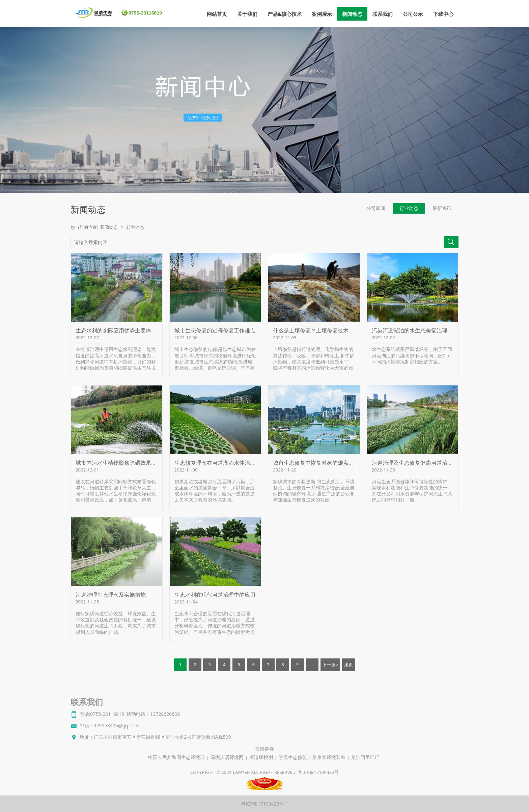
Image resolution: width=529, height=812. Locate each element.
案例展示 (322, 14)
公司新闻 (376, 208)
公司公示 (413, 14)
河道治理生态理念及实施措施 (111, 595)
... (312, 665)
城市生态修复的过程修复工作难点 (215, 330)
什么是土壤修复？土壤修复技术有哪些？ (322, 330)
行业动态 (409, 208)
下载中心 (443, 14)
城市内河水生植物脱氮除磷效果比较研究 (124, 463)
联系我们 (383, 14)
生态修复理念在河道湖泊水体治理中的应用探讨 (231, 463)
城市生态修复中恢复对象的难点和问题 (319, 463)
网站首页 (217, 14)
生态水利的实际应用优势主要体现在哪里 (124, 330)
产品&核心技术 (285, 14)
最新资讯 (442, 208)
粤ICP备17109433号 (318, 772)
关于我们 (247, 14)
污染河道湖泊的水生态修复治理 (410, 330)
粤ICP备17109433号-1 (265, 804)
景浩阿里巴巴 (365, 757)
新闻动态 (352, 14)
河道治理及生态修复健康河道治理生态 (418, 463)
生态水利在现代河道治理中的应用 (215, 595)
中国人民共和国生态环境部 (176, 757)
